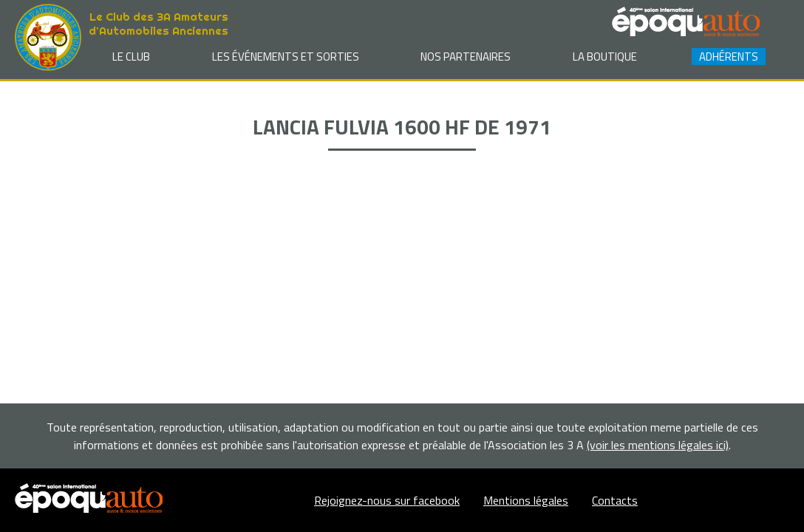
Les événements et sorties (286, 57)
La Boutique (605, 57)
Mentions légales (526, 500)
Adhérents (729, 57)
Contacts (615, 500)
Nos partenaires (466, 57)
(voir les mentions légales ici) (658, 445)
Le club (131, 57)
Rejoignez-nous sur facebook (387, 500)
